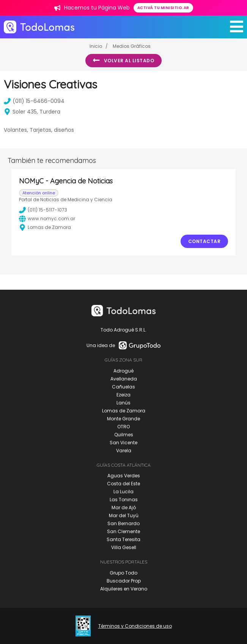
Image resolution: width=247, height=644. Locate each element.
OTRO (123, 427)
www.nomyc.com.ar (47, 219)
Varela (124, 451)
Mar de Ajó (124, 507)
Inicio (96, 46)
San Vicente (123, 443)
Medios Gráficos (132, 46)
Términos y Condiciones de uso (135, 626)
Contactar (205, 241)
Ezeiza (123, 395)
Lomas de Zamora (124, 411)
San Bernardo (123, 523)
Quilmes (124, 435)
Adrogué (123, 371)
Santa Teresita (123, 539)
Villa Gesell (124, 547)
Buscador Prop (124, 581)
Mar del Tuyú (124, 515)
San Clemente (123, 531)
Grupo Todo (123, 573)
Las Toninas (124, 500)
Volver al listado (123, 60)
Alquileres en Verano (124, 589)
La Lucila (123, 492)
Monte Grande (123, 419)
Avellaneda (124, 379)
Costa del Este (123, 484)
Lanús (123, 403)
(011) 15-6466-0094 (34, 101)
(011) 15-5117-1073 (43, 210)
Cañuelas (123, 387)
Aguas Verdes (124, 476)
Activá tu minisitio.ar (163, 8)
